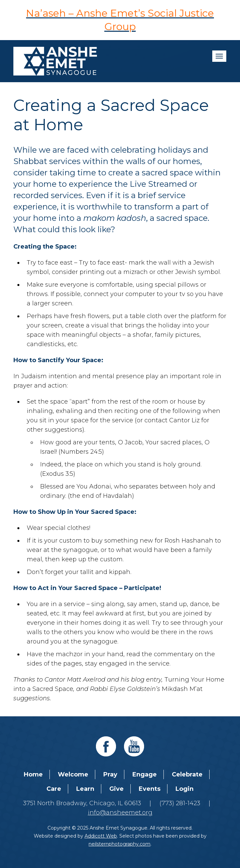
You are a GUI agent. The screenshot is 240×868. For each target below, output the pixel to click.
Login (185, 789)
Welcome (73, 774)
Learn (85, 789)
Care (54, 789)
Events (150, 789)
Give (116, 789)
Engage (145, 774)
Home (33, 774)
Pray (110, 774)
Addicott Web (101, 836)
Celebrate (187, 774)
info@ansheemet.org (120, 813)
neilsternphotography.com (119, 844)
